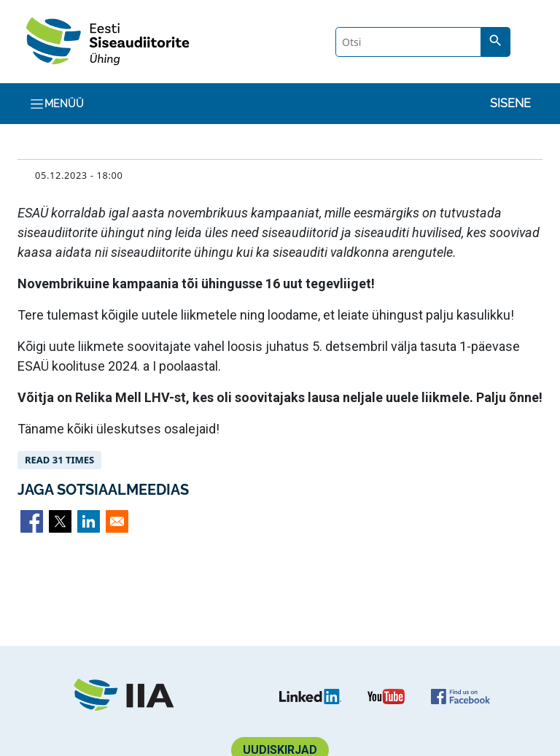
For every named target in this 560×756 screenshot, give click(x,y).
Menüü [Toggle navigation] (57, 104)
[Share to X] (60, 521)
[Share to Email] (117, 521)
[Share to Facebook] (32, 521)
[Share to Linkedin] (89, 521)
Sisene (510, 103)
